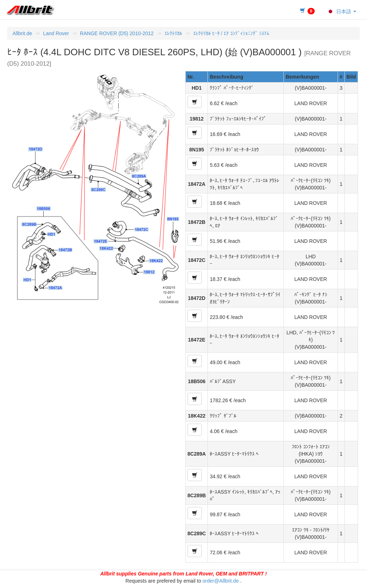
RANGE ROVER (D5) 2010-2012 (117, 33)
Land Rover (56, 33)
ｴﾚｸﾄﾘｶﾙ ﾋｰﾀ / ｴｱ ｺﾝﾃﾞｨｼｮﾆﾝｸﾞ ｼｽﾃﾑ (231, 33)
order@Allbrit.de (221, 581)
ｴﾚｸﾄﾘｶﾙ (173, 33)
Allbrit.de (22, 33)
